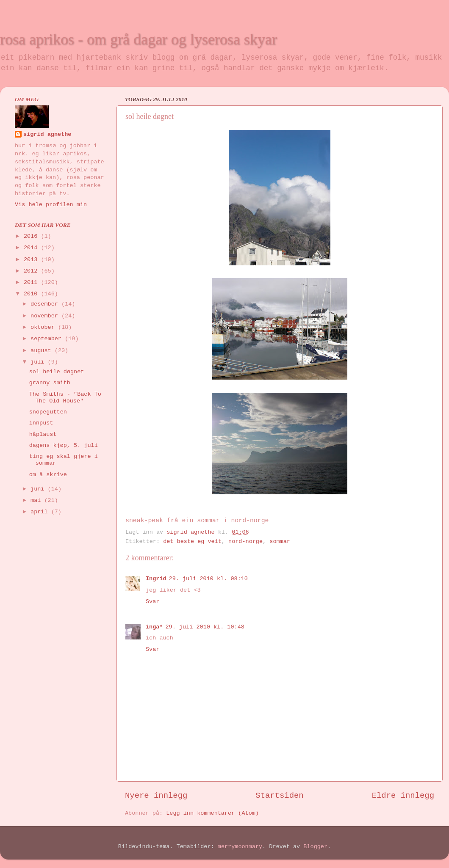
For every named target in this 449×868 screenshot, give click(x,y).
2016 (32, 236)
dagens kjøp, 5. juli (64, 445)
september (48, 339)
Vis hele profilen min (51, 205)
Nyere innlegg (156, 796)
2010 (32, 294)
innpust (41, 423)
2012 (32, 271)
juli (39, 362)
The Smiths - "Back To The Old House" (65, 398)
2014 (32, 248)
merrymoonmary (240, 847)
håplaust (43, 434)
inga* (154, 627)
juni (39, 489)
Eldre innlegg (403, 796)
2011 (32, 282)
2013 (32, 260)
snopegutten (48, 412)
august (43, 351)
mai (37, 500)
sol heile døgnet (57, 372)
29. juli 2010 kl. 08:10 (208, 579)
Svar (152, 602)
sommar (280, 541)
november (46, 316)
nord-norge (245, 541)
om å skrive (48, 475)
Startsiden (279, 796)
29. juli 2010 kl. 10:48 (205, 627)
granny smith (50, 383)
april (41, 512)
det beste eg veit (192, 541)
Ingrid (156, 579)
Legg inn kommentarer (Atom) (212, 813)
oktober (44, 327)
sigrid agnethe (47, 134)
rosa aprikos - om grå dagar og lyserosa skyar (139, 39)
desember (46, 304)
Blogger (315, 847)
